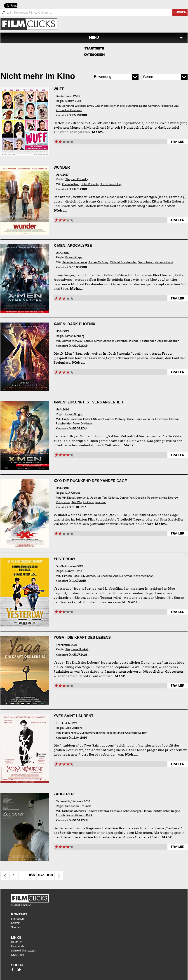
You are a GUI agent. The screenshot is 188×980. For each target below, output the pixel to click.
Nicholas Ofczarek (74, 811)
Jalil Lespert (74, 728)
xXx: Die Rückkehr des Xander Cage (90, 481)
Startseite (94, 49)
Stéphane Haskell (77, 650)
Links (16, 937)
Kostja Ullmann (149, 106)
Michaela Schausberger (126, 811)
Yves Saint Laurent (73, 716)
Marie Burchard (127, 106)
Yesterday (64, 559)
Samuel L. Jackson (89, 498)
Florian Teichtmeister (156, 811)
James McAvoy (98, 263)
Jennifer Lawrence (74, 263)
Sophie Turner (93, 341)
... (23, 876)
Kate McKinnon (144, 576)
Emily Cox (93, 106)
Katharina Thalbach (69, 111)
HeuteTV (16, 942)
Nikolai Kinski (115, 733)
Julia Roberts (90, 185)
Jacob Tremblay (111, 185)
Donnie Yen (127, 498)
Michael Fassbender (123, 263)
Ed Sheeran (104, 576)
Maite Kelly (108, 106)
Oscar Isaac (145, 263)
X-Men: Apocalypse (73, 246)
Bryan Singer (74, 258)
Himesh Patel (71, 576)
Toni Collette (110, 498)
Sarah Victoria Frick (79, 816)
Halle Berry (134, 419)
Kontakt (19, 914)
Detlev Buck (73, 101)
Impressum (18, 919)
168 (50, 876)
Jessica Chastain (168, 341)
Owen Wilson (71, 185)
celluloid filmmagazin (24, 951)
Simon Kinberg (75, 336)
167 (41, 876)
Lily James (88, 576)
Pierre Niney (70, 733)
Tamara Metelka (98, 811)
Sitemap (16, 927)
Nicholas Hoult (164, 263)
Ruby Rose (63, 503)
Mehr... (98, 132)
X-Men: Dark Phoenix (74, 324)
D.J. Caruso (73, 493)
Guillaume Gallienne (93, 733)
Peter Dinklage (82, 424)
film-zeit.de (18, 946)
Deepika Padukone (148, 498)
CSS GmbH (18, 955)
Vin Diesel (69, 498)
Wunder (62, 167)
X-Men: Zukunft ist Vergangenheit (89, 402)
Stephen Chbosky (77, 180)
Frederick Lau (169, 106)
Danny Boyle (74, 571)
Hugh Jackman (72, 419)
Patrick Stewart (94, 419)
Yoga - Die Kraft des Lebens (82, 637)
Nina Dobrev (170, 498)
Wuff (59, 89)
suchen (180, 13)
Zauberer (64, 794)
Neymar (101, 503)
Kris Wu (76, 503)
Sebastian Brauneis (78, 806)
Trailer (177, 142)
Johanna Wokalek (74, 106)
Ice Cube (88, 503)
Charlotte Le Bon (136, 733)
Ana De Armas (123, 576)
